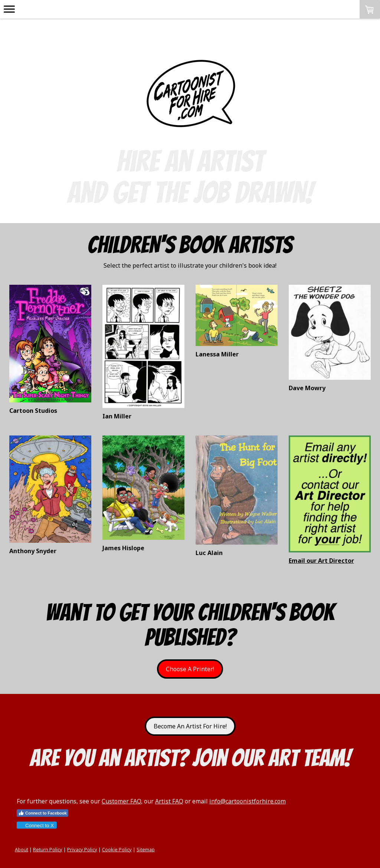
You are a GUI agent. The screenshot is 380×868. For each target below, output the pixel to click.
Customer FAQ (121, 801)
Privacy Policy (82, 849)
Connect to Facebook (42, 813)
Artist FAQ (169, 801)
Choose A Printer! (190, 669)
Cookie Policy (117, 849)
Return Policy (48, 849)
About (22, 849)
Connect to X (36, 825)
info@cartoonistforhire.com (248, 801)
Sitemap (146, 849)
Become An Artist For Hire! (190, 726)
